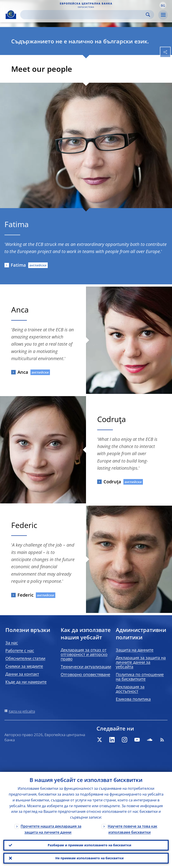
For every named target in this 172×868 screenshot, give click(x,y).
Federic (26, 595)
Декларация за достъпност (130, 689)
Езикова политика (133, 699)
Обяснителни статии (25, 658)
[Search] (84, 15)
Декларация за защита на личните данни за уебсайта (141, 662)
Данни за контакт (22, 674)
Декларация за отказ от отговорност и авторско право (84, 654)
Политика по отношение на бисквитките (140, 677)
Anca (23, 372)
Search (148, 15)
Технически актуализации (86, 667)
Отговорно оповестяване (85, 674)
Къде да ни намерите (26, 682)
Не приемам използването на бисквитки (89, 858)
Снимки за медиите (24, 666)
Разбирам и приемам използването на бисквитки (89, 845)
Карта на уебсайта (22, 711)
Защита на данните (135, 650)
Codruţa (112, 482)
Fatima (18, 265)
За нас (12, 643)
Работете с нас (20, 650)
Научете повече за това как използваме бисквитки (132, 829)
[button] (163, 5)
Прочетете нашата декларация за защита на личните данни (51, 829)
